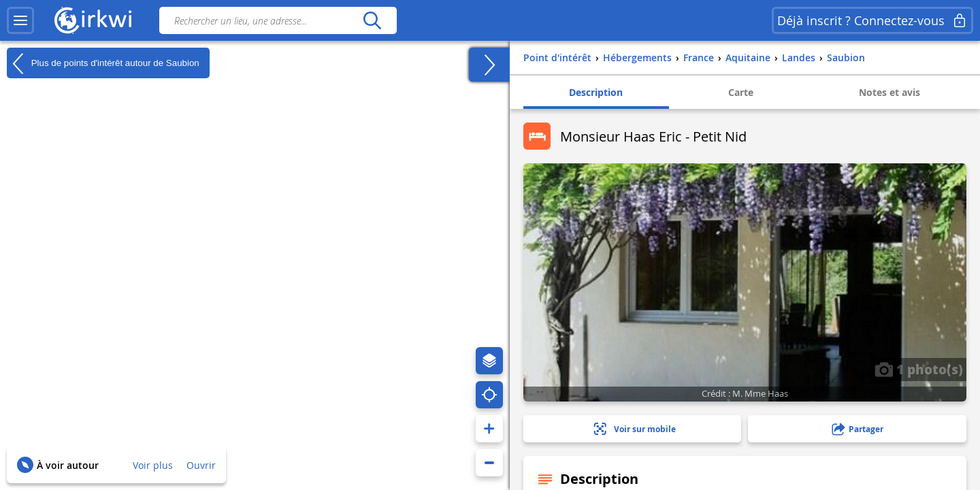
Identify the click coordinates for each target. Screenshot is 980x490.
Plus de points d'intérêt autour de (103, 63)
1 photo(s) (919, 369)
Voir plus (153, 465)
